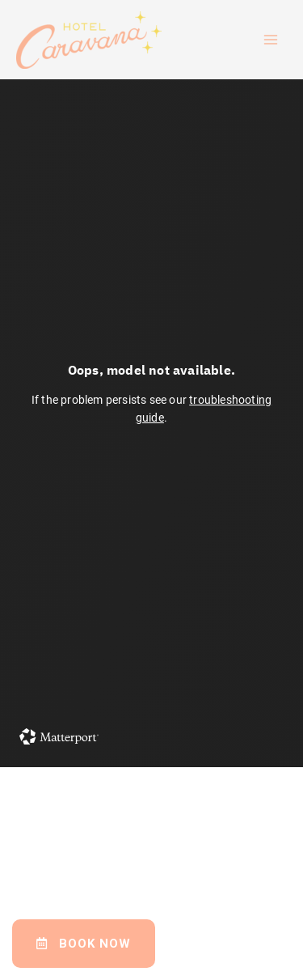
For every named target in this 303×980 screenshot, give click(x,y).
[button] (84, 944)
